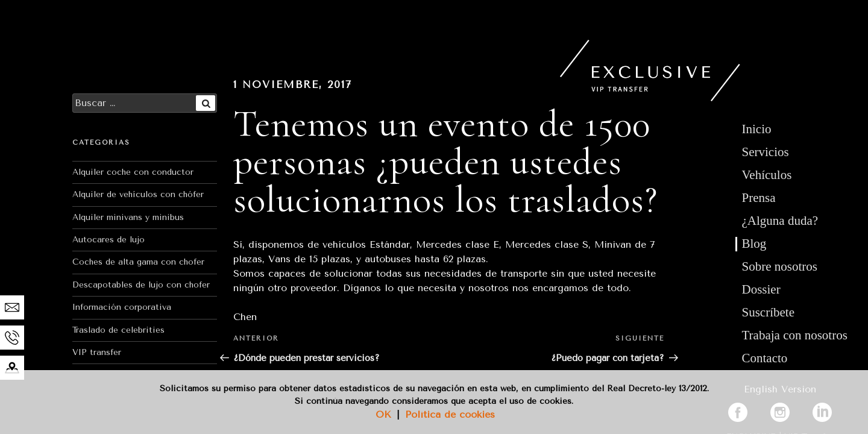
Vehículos (767, 175)
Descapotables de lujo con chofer (141, 285)
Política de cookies (450, 414)
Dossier (761, 289)
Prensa (759, 198)
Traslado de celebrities (118, 330)
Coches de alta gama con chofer (138, 262)
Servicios (766, 152)
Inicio (757, 129)
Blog (754, 244)
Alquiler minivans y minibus (128, 217)
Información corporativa (122, 307)
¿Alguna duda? (780, 221)
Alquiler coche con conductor (133, 172)
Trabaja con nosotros (795, 335)
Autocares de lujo (108, 240)
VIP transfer (97, 352)
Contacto (765, 358)
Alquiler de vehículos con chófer (138, 194)
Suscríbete (768, 312)
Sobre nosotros (780, 266)
